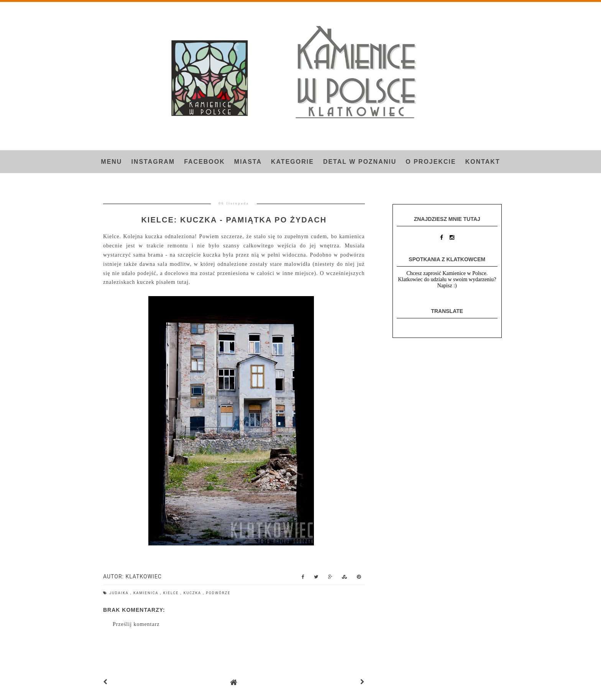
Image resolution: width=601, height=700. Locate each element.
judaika (120, 593)
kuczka (193, 593)
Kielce (172, 593)
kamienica (147, 593)
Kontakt (483, 162)
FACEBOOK (204, 162)
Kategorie (292, 162)
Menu (111, 162)
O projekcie (431, 162)
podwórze (218, 593)
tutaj (183, 282)
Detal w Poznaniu (360, 162)
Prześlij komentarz (136, 624)
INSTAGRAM (153, 162)
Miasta (248, 162)
